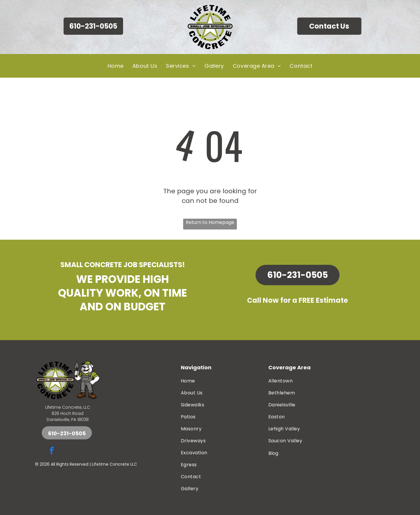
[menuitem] (116, 66)
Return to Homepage (210, 222)
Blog (273, 453)
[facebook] (52, 452)
